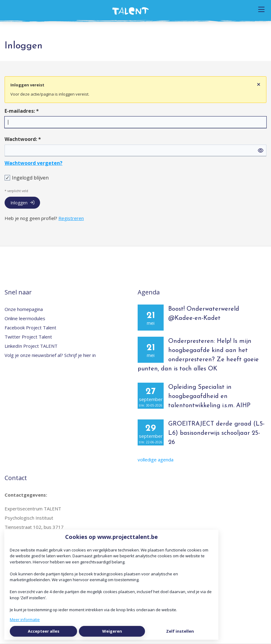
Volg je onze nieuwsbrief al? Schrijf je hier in (50, 355)
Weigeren (112, 631)
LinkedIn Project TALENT (31, 346)
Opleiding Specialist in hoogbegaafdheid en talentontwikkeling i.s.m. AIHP (209, 396)
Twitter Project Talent (28, 337)
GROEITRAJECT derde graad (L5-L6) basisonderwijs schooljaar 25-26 (216, 433)
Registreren (71, 218)
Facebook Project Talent (30, 328)
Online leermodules (25, 318)
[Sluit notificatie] (259, 85)
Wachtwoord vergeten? (33, 163)
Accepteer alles (44, 631)
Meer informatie (25, 619)
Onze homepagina (24, 309)
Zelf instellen (180, 631)
